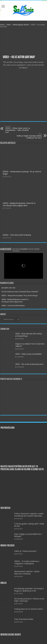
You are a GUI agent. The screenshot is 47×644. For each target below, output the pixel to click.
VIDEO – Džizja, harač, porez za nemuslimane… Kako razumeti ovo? (18, 129)
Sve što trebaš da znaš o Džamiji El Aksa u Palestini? (20, 292)
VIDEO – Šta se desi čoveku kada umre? (29, 364)
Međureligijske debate (21, 25)
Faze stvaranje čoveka (24, 619)
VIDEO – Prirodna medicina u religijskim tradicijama (27, 562)
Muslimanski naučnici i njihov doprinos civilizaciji (27, 573)
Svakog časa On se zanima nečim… (29, 609)
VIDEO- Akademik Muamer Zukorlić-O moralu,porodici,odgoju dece (19, 204)
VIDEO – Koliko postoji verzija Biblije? (29, 354)
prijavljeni (24, 249)
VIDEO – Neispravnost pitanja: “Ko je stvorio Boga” (20, 296)
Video (9, 25)
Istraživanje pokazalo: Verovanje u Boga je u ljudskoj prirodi (29, 590)
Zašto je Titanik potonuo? (26, 551)
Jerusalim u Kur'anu (8, 288)
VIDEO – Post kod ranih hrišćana (17, 235)
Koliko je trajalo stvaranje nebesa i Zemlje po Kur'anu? (29, 136)
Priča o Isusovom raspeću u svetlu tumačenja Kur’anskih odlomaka (29, 515)
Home (2, 25)
